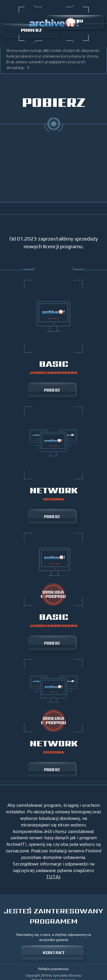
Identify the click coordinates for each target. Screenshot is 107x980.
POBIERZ (31, 30)
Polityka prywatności (53, 969)
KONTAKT (54, 952)
